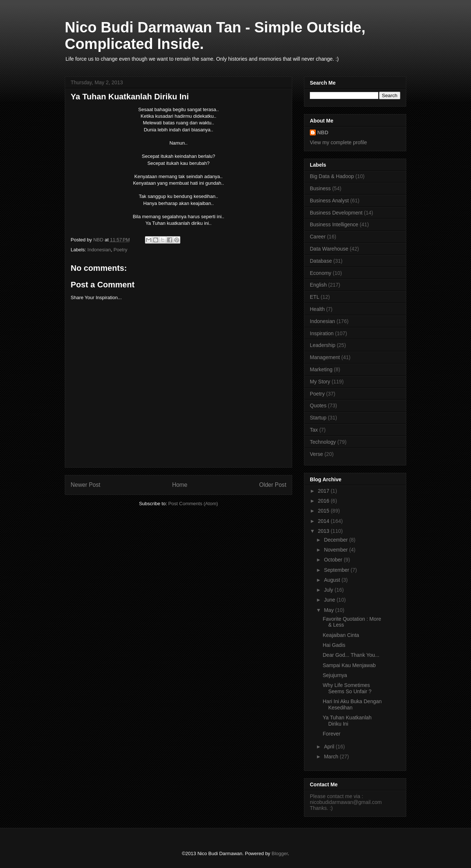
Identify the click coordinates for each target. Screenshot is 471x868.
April (330, 747)
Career (318, 237)
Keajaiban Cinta (341, 635)
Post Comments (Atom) (193, 504)
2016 (324, 501)
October (334, 560)
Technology (323, 442)
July (329, 590)
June (330, 600)
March (332, 757)
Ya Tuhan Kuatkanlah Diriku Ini (347, 721)
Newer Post (86, 485)
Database (321, 261)
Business (320, 188)
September (337, 570)
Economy (321, 273)
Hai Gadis (334, 645)
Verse (316, 454)
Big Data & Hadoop (332, 176)
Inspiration (322, 333)
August (332, 580)
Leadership (323, 345)
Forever (332, 734)
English (318, 285)
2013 (324, 531)
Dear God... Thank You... (351, 655)
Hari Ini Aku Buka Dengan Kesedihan (352, 704)
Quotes (318, 405)
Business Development (336, 213)
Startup (318, 418)
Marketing (321, 369)
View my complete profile (338, 142)
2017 (324, 491)
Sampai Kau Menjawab (349, 665)
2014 (324, 521)
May (329, 610)
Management (325, 357)
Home (180, 485)
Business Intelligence (334, 224)
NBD (323, 132)
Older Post (273, 485)
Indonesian (99, 250)
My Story (320, 382)
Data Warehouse (329, 249)
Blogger (280, 853)
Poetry (120, 250)
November (336, 550)
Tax (314, 430)
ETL (315, 297)
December (336, 540)
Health (317, 309)
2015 (324, 511)
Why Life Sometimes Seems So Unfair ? (347, 688)
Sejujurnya (335, 675)
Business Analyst (329, 201)
